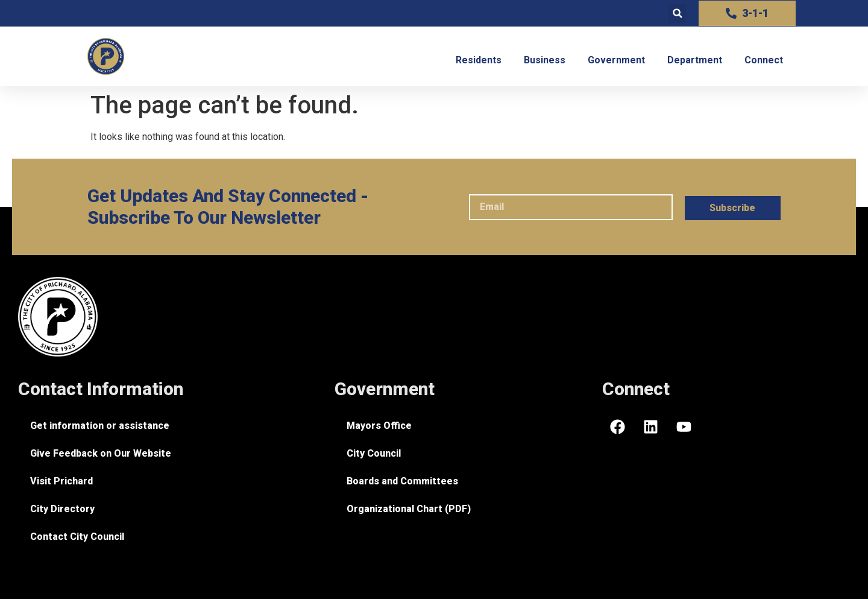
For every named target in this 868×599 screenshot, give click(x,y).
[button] (677, 14)
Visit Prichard (61, 481)
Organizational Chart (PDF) (409, 509)
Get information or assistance (100, 426)
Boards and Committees (402, 481)
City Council (374, 453)
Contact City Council (77, 537)
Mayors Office (379, 426)
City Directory (62, 509)
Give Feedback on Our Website (101, 453)
